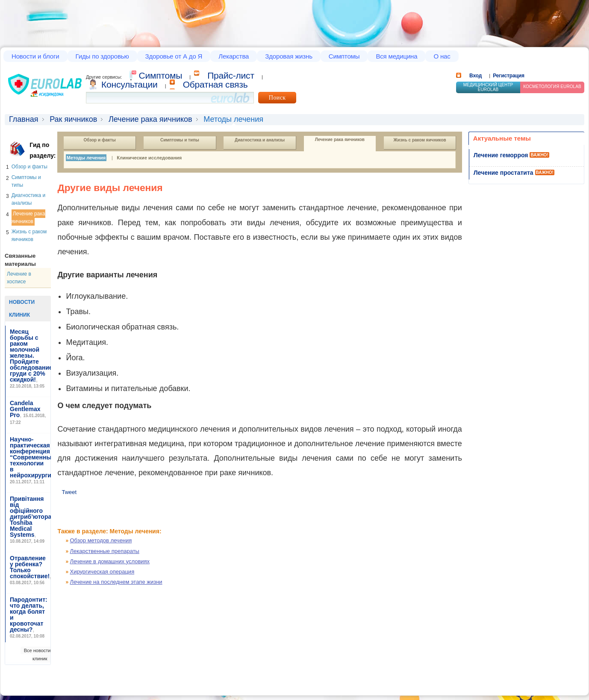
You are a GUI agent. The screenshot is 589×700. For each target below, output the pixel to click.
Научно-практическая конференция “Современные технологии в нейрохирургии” (34, 457)
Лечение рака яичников (150, 119)
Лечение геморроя (501, 155)
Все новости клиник (37, 654)
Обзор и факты (29, 167)
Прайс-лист (231, 75)
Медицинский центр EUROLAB (488, 87)
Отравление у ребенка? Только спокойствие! (30, 567)
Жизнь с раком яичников (420, 140)
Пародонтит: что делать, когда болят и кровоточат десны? (29, 615)
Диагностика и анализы (260, 140)
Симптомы (344, 56)
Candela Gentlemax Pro (25, 409)
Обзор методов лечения (101, 540)
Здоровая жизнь (289, 56)
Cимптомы (161, 75)
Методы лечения (86, 158)
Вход (476, 76)
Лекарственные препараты (105, 551)
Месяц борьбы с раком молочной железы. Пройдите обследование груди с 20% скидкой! (31, 356)
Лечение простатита (504, 173)
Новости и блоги (35, 56)
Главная (24, 119)
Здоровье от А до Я (174, 56)
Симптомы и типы (180, 140)
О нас (442, 56)
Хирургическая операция (102, 572)
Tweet (69, 492)
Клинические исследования (149, 158)
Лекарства (234, 56)
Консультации (130, 84)
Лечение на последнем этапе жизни (116, 582)
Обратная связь (215, 84)
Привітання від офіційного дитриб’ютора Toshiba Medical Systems (31, 517)
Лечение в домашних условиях (110, 561)
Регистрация (509, 76)
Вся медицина (396, 56)
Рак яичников (73, 119)
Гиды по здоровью (102, 56)
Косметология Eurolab (552, 87)
